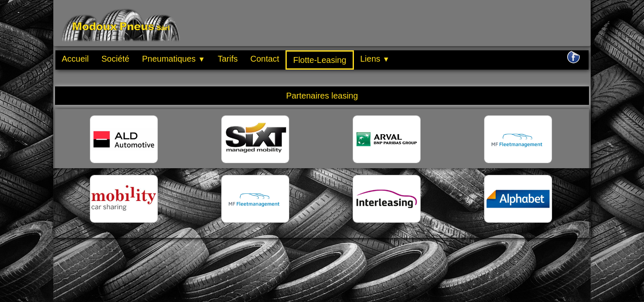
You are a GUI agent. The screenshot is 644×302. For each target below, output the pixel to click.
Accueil (75, 59)
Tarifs (228, 59)
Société (115, 59)
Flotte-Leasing (320, 60)
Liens (375, 59)
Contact (265, 59)
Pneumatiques (173, 59)
